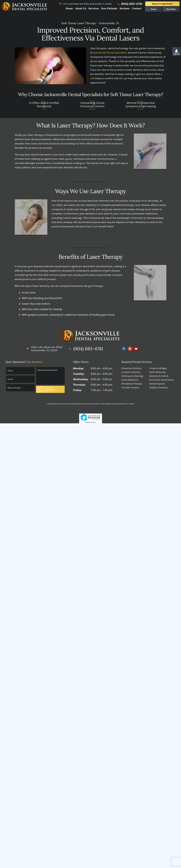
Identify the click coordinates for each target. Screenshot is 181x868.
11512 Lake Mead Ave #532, (85, 4)
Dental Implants (157, 385)
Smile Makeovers (130, 381)
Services (94, 8)
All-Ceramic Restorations (161, 381)
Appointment (162, 4)
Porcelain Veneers (130, 389)
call (92, 79)
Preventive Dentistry (131, 369)
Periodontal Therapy (131, 385)
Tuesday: (79, 375)
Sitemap (86, 405)
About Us (81, 8)
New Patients (109, 8)
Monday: (79, 369)
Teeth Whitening (157, 373)
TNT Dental (130, 405)
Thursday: (79, 386)
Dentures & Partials (159, 377)
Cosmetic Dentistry (131, 373)
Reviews (125, 8)
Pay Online (171, 9)
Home (69, 8)
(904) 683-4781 (130, 4)
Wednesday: (81, 380)
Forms (154, 9)
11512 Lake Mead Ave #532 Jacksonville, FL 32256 (44, 350)
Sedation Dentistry (158, 389)
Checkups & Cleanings (132, 377)
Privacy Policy (95, 405)
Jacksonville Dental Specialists (110, 54)
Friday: (77, 391)
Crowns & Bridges (158, 369)
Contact (137, 8)
